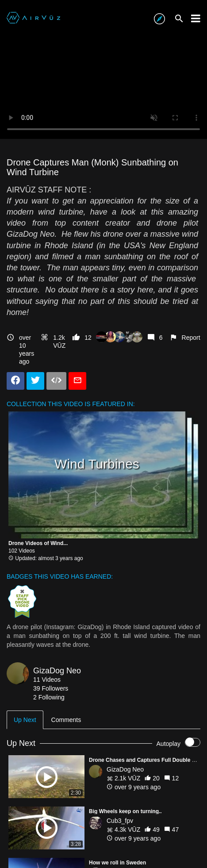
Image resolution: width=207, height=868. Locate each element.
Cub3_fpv (120, 821)
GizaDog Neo (57, 671)
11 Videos (47, 680)
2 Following (49, 697)
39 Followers (51, 688)
